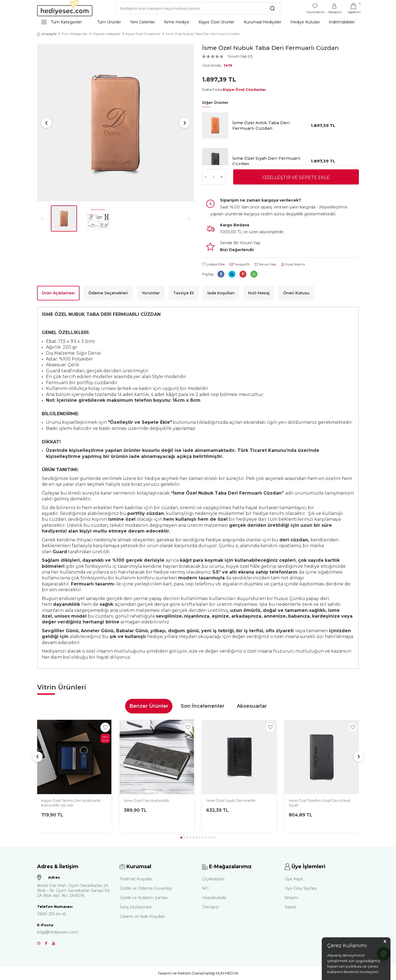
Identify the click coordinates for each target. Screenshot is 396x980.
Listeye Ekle (213, 264)
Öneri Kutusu (296, 293)
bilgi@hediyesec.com (58, 932)
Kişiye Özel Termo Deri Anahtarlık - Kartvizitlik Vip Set (72, 803)
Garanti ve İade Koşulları (142, 916)
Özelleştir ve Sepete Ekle (296, 177)
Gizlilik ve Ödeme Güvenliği (146, 888)
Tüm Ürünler (109, 22)
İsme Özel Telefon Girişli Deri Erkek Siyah (320, 803)
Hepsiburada (214, 898)
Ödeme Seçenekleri (108, 293)
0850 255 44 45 (52, 914)
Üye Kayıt (294, 879)
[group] (116, 123)
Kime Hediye (177, 22)
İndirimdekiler (342, 22)
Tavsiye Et (240, 264)
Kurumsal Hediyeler (262, 22)
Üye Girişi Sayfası (301, 888)
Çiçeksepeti (213, 879)
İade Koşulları (221, 293)
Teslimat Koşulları (136, 879)
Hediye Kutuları (305, 22)
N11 (205, 888)
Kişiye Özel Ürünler (217, 22)
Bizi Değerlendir (237, 250)
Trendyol (210, 907)
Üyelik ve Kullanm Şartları (144, 898)
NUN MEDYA (227, 973)
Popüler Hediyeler (107, 34)
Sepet (290, 907)
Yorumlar (151, 293)
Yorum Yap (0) (240, 56)
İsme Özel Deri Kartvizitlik (147, 800)
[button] (46, 123)
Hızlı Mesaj (259, 293)
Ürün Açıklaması (58, 293)
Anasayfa (47, 34)
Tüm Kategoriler (62, 22)
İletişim (291, 898)
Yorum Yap (265, 264)
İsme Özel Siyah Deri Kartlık (231, 800)
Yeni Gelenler (143, 22)
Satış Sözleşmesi (136, 907)
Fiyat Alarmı (293, 264)
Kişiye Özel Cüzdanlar (143, 34)
